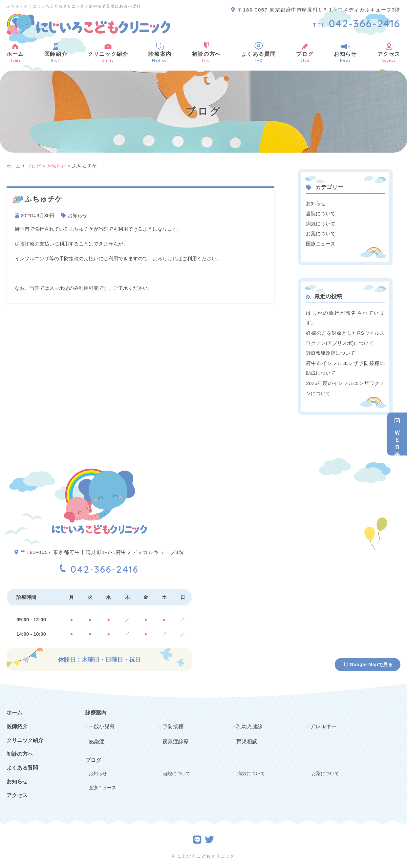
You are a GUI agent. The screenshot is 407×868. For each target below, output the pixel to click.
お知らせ (345, 52)
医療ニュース (321, 243)
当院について (321, 213)
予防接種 (172, 723)
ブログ (305, 52)
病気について (321, 223)
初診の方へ (206, 52)
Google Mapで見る (368, 662)
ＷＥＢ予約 (397, 434)
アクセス (17, 793)
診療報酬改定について (331, 351)
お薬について (321, 233)
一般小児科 (101, 723)
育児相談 (246, 738)
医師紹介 (56, 52)
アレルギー (322, 723)
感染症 (96, 738)
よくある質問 (259, 52)
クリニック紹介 (108, 52)
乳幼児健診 (249, 723)
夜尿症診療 (175, 738)
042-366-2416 (99, 565)
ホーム (15, 52)
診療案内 (160, 52)
